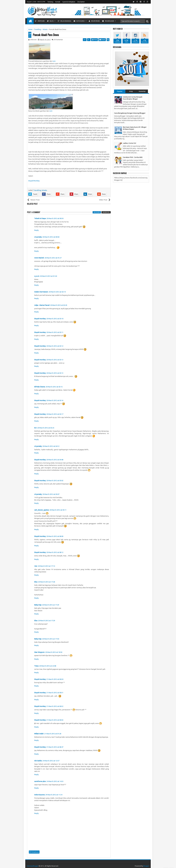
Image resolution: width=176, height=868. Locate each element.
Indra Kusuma (39, 795)
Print (94, 40)
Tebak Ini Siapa (40, 218)
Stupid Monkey (34, 181)
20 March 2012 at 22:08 (48, 666)
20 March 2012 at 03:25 (46, 428)
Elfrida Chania (40, 387)
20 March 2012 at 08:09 (55, 536)
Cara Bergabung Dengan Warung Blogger (130, 113)
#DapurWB (94, 21)
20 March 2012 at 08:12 (55, 552)
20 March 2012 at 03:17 (55, 414)
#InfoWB (40, 21)
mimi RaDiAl (39, 258)
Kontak (58, 2)
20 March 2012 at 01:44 (48, 276)
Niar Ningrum (39, 652)
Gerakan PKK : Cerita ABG (133, 157)
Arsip (131, 91)
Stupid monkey (40, 319)
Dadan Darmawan (41, 292)
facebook (106, 212)
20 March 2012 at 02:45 (59, 305)
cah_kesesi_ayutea (42, 510)
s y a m (37, 276)
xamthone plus (40, 781)
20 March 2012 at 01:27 (53, 258)
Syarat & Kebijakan (69, 2)
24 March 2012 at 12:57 (51, 761)
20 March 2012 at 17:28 (47, 582)
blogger (97, 212)
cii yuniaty (38, 237)
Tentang (50, 2)
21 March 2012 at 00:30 (55, 679)
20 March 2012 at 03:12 (55, 346)
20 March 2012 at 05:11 (58, 510)
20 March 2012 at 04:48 (55, 460)
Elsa (36, 582)
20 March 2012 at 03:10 (55, 319)
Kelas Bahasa (64, 21)
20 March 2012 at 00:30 (55, 218)
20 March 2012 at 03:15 (54, 387)
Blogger (146, 866)
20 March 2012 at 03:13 (55, 360)
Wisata (44, 190)
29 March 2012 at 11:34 (54, 795)
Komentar (142, 91)
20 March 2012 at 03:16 (55, 400)
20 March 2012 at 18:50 (54, 652)
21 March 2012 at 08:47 (55, 747)
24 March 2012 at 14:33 (55, 781)
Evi (35, 428)
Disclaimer (81, 2)
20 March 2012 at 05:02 (55, 481)
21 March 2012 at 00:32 (55, 706)
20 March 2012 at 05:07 (51, 494)
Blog (50, 21)
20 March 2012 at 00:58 (51, 237)
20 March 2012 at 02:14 (57, 292)
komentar (58, 40)
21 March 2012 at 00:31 (55, 693)
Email (102, 40)
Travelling (37, 190)
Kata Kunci (79, 21)
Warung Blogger (33, 866)
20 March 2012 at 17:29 (51, 605)
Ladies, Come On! (129, 143)
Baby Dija (38, 605)
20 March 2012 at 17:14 (46, 566)
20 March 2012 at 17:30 (51, 639)
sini (54, 61)
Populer (120, 91)
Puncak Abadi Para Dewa (46, 35)
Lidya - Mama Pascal (42, 305)
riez (36, 566)
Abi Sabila (38, 761)
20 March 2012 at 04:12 (51, 446)
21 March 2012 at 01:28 (53, 734)
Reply (36, 230)
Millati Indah (39, 734)
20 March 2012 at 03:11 (55, 332)
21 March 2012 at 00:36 (55, 720)
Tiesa (36, 666)
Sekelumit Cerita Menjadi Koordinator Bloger (133, 98)
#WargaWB (108, 21)
